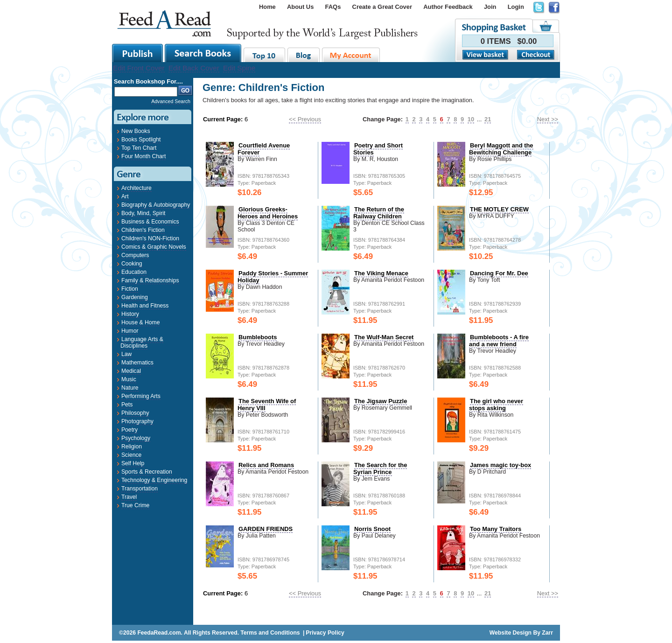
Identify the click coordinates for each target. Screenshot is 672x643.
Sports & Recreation (147, 472)
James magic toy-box (500, 465)
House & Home (140, 322)
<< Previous (305, 119)
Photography (137, 421)
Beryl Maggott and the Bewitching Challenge (501, 149)
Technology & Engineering (154, 480)
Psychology (136, 438)
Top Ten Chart (139, 148)
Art (125, 196)
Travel (129, 497)
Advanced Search (171, 101)
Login (516, 7)
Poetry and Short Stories (378, 149)
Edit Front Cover (139, 68)
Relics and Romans (266, 465)
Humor (130, 331)
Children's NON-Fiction (150, 238)
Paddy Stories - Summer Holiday (273, 277)
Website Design (511, 633)
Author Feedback (448, 7)
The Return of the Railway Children (379, 213)
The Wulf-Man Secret (384, 337)
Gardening (135, 297)
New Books (136, 131)
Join (490, 7)
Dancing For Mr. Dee (499, 273)
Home (267, 7)
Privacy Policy (325, 633)
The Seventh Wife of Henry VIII (267, 405)
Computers (135, 255)
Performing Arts (141, 396)
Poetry (129, 430)
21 (488, 119)
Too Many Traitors (496, 529)
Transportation (140, 489)
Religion (132, 447)
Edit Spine (239, 68)
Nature (130, 388)
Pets (127, 405)
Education (134, 272)
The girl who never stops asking (496, 405)
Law (126, 354)
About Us (300, 7)
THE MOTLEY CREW (499, 209)
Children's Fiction (143, 230)
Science (131, 455)
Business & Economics (150, 222)
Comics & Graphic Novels (154, 247)
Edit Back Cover (194, 68)
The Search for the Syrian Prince (380, 468)
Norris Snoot (372, 529)
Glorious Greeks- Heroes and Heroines (268, 213)
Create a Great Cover (382, 7)
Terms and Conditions (270, 633)
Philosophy (135, 413)
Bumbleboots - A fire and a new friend (499, 341)
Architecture (136, 188)
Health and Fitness (145, 306)
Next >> (548, 119)
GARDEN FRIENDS (266, 529)
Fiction (130, 289)
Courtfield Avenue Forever (264, 149)
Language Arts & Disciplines (142, 342)
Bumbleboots (258, 337)
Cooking (132, 264)
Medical (131, 371)
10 (471, 119)
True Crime (135, 505)
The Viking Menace (381, 273)
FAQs (333, 7)
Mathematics (137, 363)
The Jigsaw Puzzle (381, 401)
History (130, 314)
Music (129, 379)
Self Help (133, 463)
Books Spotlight (141, 140)
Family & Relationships (150, 280)
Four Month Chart (143, 156)
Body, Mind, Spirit (143, 213)
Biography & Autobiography (156, 205)
